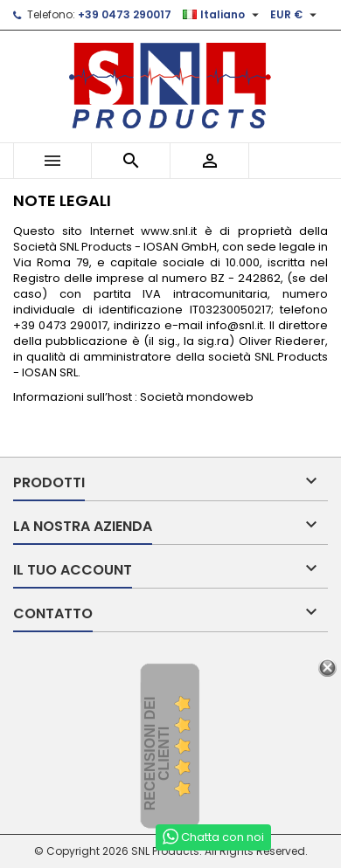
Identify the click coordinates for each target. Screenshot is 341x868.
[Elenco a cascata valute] (296, 15)
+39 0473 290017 (125, 14)
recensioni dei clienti (157, 753)
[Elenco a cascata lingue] (223, 15)
